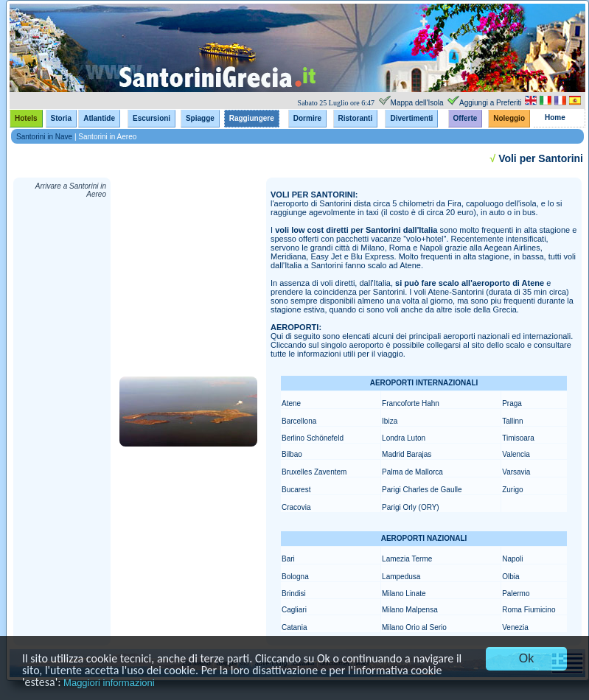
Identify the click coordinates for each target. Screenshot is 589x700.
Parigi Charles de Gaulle (422, 490)
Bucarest (296, 490)
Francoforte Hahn (411, 403)
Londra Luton (404, 438)
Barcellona (299, 421)
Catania (294, 627)
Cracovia (296, 507)
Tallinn (512, 421)
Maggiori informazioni (109, 683)
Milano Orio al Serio (414, 627)
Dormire (307, 118)
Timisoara (518, 438)
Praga (512, 403)
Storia (61, 118)
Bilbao (292, 454)
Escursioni (151, 118)
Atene (291, 403)
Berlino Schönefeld (313, 438)
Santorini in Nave (44, 137)
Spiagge (200, 118)
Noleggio (509, 118)
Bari (288, 559)
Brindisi (294, 594)
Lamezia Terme (407, 559)
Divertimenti (411, 118)
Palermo (516, 594)
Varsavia (516, 472)
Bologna (295, 577)
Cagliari (294, 610)
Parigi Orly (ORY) (411, 507)
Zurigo (512, 490)
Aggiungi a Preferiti (491, 103)
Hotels (26, 118)
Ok (526, 658)
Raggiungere (252, 118)
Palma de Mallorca (412, 472)
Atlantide (99, 118)
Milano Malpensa (410, 610)
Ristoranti (356, 118)
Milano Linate (404, 594)
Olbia (510, 577)
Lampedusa (401, 577)
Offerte (466, 118)
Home (555, 118)
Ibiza (390, 421)
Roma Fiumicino (529, 610)
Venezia (515, 627)
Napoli (512, 559)
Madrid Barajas (407, 454)
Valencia (516, 454)
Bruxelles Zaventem (314, 472)
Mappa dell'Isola (417, 103)
